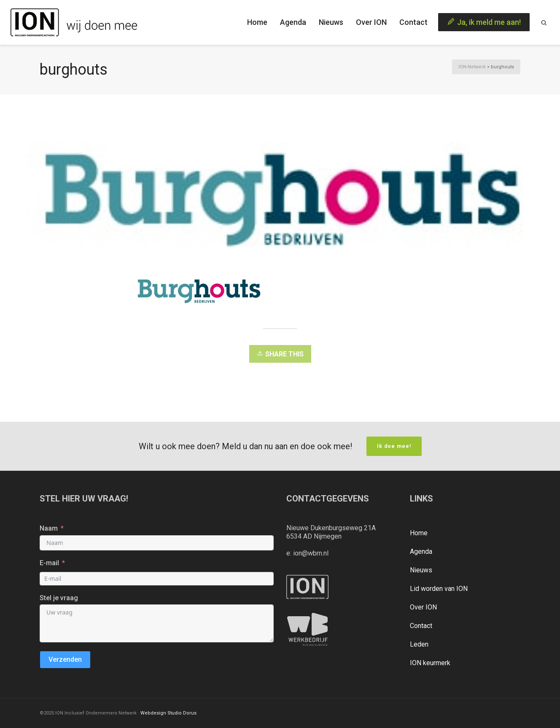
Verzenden (65, 659)
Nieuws (421, 570)
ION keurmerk (430, 663)
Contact (421, 626)
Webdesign (153, 713)
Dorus (190, 713)
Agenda (421, 551)
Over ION (423, 607)
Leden (419, 644)
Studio (175, 713)
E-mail (49, 563)
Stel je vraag (59, 598)
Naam (49, 528)
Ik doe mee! (394, 446)
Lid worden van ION (439, 589)
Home (419, 533)
